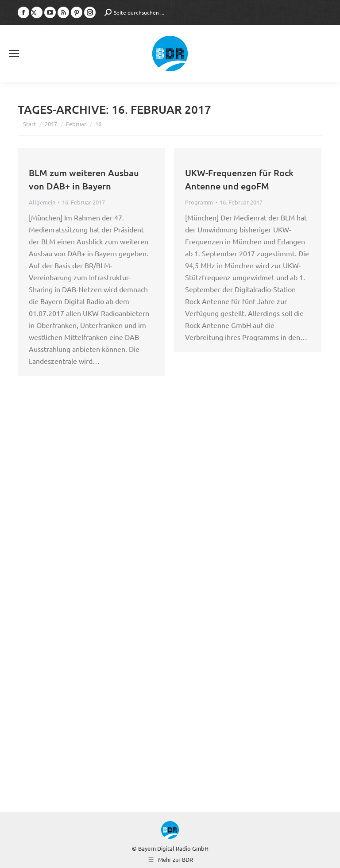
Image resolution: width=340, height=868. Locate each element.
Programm (199, 202)
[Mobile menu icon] (14, 54)
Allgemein (42, 202)
